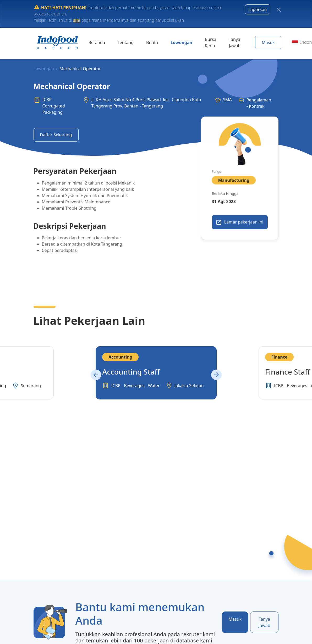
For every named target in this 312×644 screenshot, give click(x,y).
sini (77, 20)
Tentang (126, 42)
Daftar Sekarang (56, 135)
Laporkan (258, 9)
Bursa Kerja (211, 42)
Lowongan (181, 42)
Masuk (268, 42)
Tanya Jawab (235, 42)
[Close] (279, 10)
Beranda (97, 42)
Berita (152, 42)
